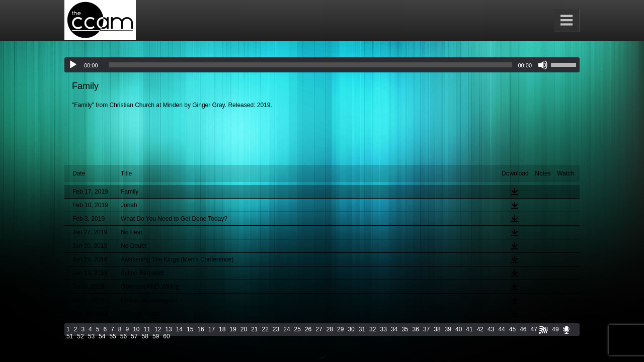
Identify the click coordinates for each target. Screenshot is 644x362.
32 (373, 329)
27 (319, 329)
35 (405, 329)
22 (265, 329)
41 (469, 329)
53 (91, 336)
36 (416, 329)
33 (383, 329)
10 (136, 329)
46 (523, 329)
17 (212, 329)
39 (448, 329)
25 (298, 329)
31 (362, 329)
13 (168, 329)
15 (190, 329)
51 (70, 336)
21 (254, 329)
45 (512, 329)
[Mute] (543, 65)
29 (340, 329)
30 (351, 329)
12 (158, 329)
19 (233, 329)
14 (179, 329)
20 (244, 329)
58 (145, 336)
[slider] (311, 65)
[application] (322, 65)
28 (330, 329)
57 (134, 336)
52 (80, 336)
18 (222, 329)
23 (276, 329)
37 (426, 329)
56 (124, 336)
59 (156, 336)
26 (308, 329)
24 (287, 329)
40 (459, 329)
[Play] (73, 65)
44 (501, 329)
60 (166, 336)
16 (200, 329)
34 (394, 329)
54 (102, 336)
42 (480, 329)
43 (491, 329)
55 (112, 336)
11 (147, 329)
